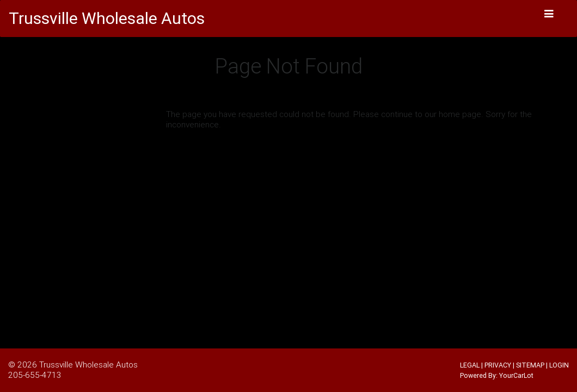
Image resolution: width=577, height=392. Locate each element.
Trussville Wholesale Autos (88, 364)
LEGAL (470, 365)
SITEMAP (530, 365)
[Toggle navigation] (549, 14)
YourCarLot (516, 375)
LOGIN (559, 365)
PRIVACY (498, 365)
